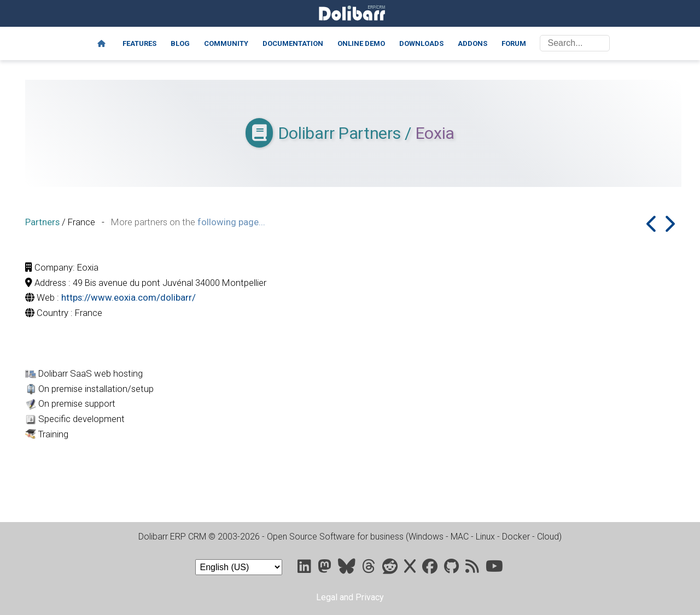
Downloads (421, 43)
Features (139, 43)
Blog (180, 43)
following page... (231, 222)
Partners (42, 222)
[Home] (101, 44)
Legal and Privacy (350, 597)
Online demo (361, 43)
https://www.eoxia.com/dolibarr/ (129, 297)
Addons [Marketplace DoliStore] (472, 43)
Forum (514, 43)
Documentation (293, 43)
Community (226, 43)
